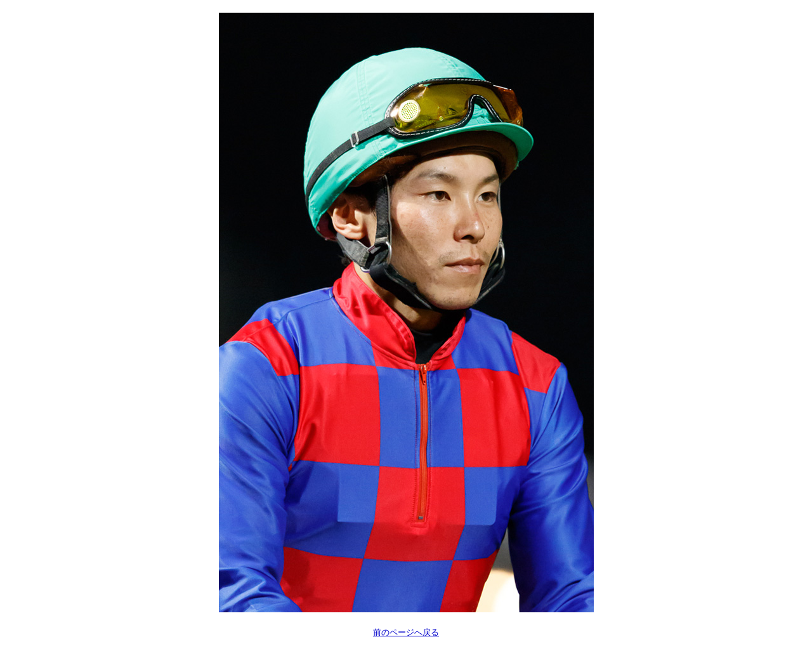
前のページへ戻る (406, 632)
